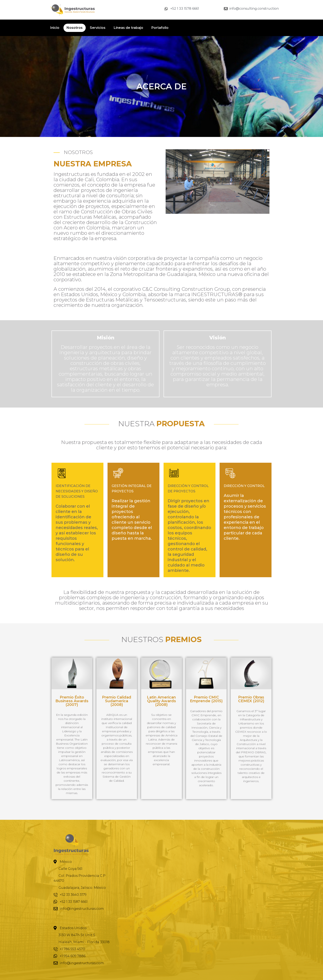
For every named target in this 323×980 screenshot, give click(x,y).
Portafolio (160, 28)
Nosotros (75, 28)
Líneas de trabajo (128, 28)
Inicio (55, 28)
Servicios (98, 28)
